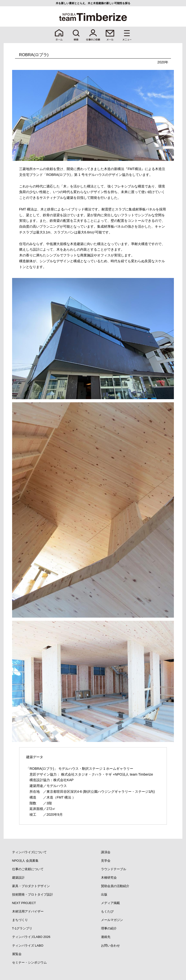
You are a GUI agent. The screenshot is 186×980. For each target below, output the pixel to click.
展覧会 (17, 954)
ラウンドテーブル (114, 869)
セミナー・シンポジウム (29, 962)
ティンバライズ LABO (28, 946)
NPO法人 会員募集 (25, 861)
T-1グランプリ (22, 928)
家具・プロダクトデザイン (31, 886)
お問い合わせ (110, 946)
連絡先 (106, 937)
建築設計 (18, 878)
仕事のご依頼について (28, 869)
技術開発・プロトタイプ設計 (33, 894)
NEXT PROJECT (24, 903)
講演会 (106, 852)
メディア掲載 (110, 903)
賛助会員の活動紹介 (115, 886)
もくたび (107, 911)
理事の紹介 (109, 928)
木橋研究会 (109, 878)
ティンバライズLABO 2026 (31, 937)
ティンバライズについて (29, 852)
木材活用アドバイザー (28, 911)
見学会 (106, 861)
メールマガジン (112, 920)
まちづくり (20, 920)
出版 (104, 894)
